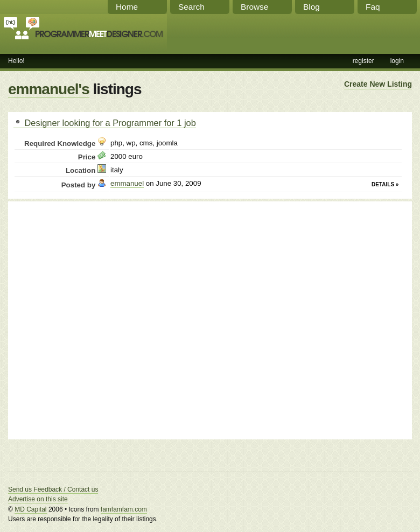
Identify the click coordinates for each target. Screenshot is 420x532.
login (397, 61)
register (363, 61)
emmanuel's (49, 89)
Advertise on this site (38, 499)
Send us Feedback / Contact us (53, 489)
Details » (385, 184)
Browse (254, 7)
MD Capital (30, 509)
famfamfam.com (124, 509)
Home (127, 7)
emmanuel (127, 183)
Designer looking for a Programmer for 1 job (105, 123)
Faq (373, 7)
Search (191, 7)
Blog (311, 7)
